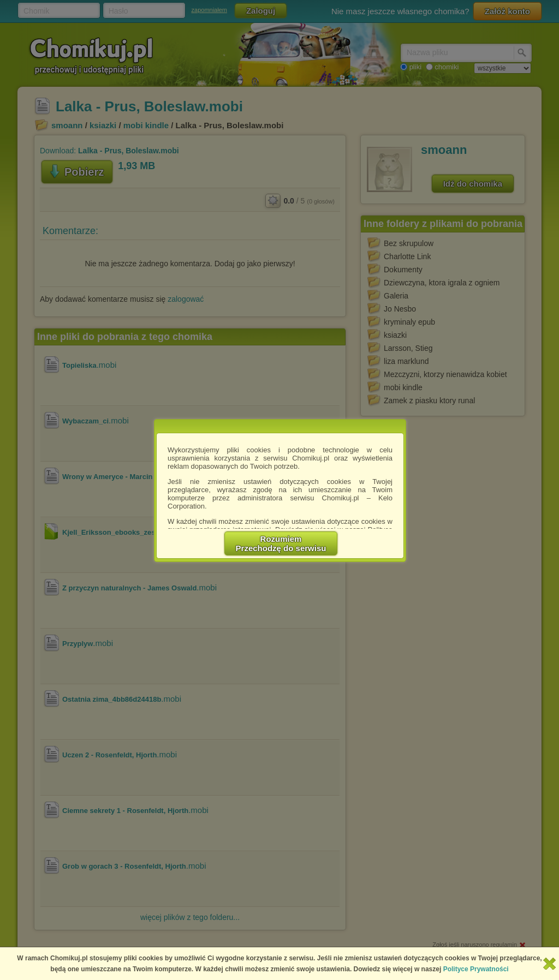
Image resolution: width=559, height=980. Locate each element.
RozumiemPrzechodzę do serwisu (281, 543)
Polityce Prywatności (476, 969)
